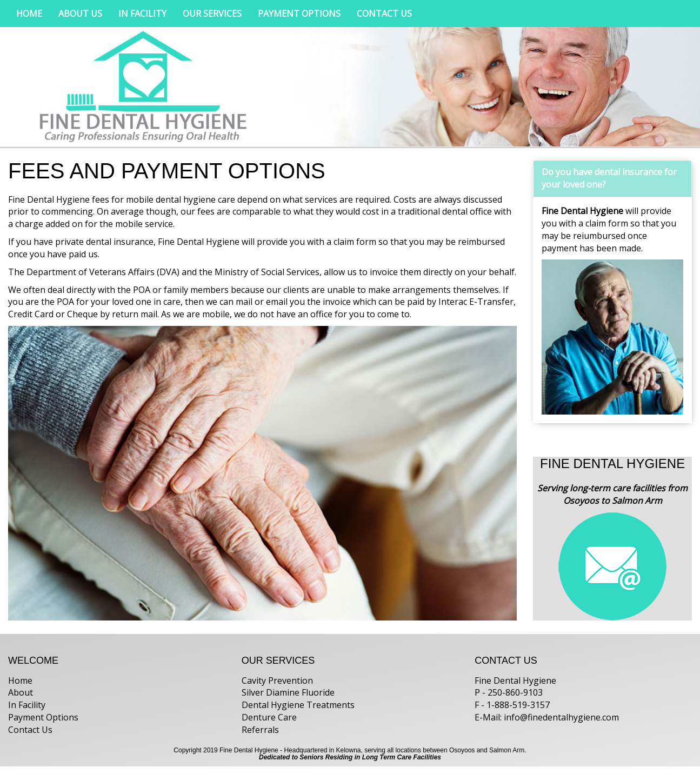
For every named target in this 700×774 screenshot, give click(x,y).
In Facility (27, 705)
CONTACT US (384, 14)
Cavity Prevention (277, 680)
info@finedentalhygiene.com (561, 717)
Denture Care (269, 717)
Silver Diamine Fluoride (288, 692)
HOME (29, 14)
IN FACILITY (142, 14)
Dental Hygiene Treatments (298, 705)
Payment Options (43, 717)
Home (20, 680)
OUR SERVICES (212, 14)
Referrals (260, 730)
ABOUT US (80, 14)
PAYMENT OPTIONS (299, 14)
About (21, 692)
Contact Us (30, 730)
